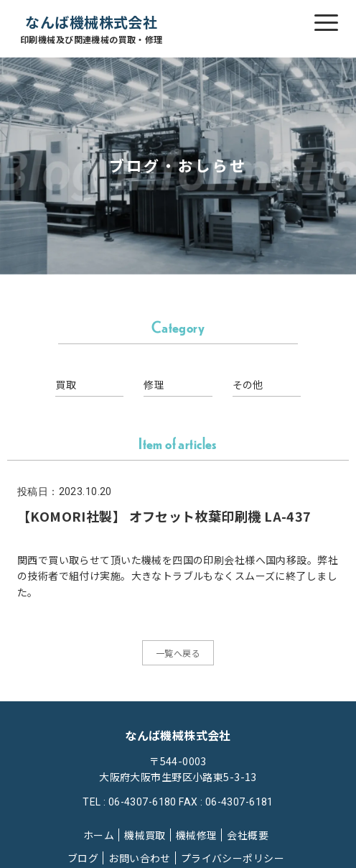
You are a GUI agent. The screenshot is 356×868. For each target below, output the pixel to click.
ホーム (99, 835)
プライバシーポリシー (233, 858)
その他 (248, 384)
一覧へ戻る (178, 653)
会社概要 (248, 835)
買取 (66, 384)
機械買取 (145, 835)
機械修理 (197, 835)
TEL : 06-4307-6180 (130, 802)
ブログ (83, 858)
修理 (154, 384)
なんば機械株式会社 (92, 29)
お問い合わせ (140, 858)
